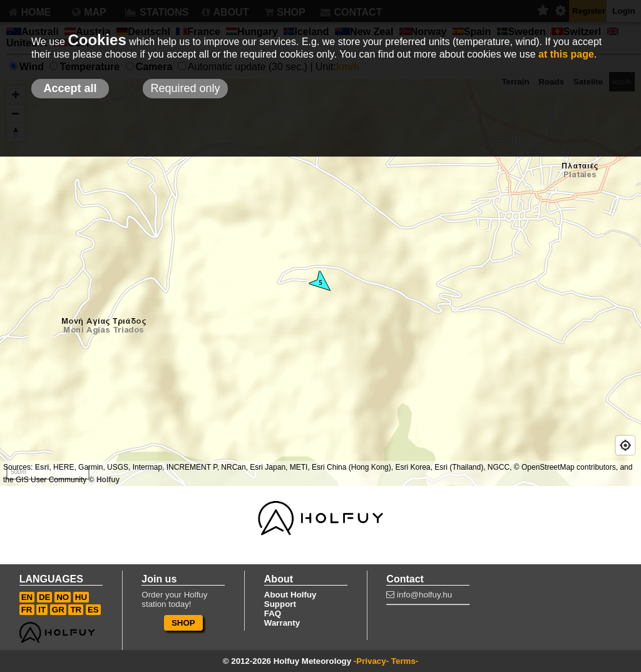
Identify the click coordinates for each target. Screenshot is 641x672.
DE (45, 597)
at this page (566, 54)
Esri (42, 467)
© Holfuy (105, 480)
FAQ (273, 613)
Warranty (282, 623)
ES (93, 610)
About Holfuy (290, 595)
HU (81, 597)
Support (280, 604)
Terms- (405, 661)
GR (58, 610)
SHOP (183, 623)
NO (63, 597)
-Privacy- (371, 661)
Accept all (70, 88)
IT (42, 610)
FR (27, 610)
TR (76, 610)
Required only (185, 88)
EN (27, 597)
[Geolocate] (625, 445)
